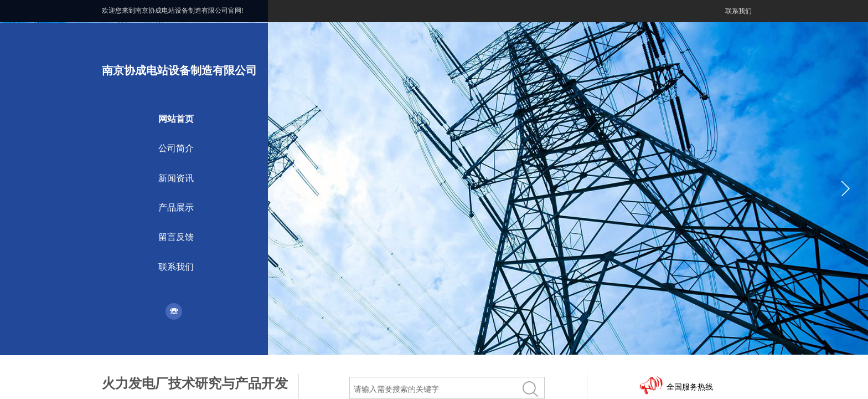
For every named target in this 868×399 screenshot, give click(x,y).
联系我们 (176, 267)
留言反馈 (176, 237)
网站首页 (176, 119)
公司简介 (176, 148)
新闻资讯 (176, 178)
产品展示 (176, 208)
